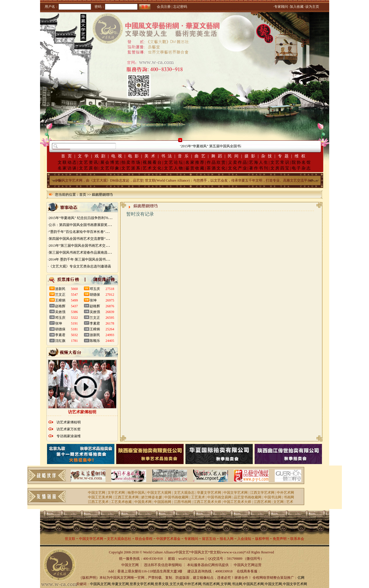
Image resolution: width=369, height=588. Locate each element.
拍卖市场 (131, 162)
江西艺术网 (262, 502)
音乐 (184, 156)
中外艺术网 (285, 493)
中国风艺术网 (253, 584)
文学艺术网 (116, 493)
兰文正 (60, 295)
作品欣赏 (216, 162)
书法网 (237, 584)
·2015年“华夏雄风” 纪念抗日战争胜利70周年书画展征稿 (90, 218)
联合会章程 (144, 539)
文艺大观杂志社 (119, 539)
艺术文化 (153, 168)
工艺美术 (198, 497)
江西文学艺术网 (262, 493)
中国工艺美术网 (100, 497)
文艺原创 (89, 168)
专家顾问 (191, 539)
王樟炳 (60, 300)
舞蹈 (218, 156)
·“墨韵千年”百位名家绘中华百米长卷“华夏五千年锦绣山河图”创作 (98, 232)
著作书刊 (259, 168)
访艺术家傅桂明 (69, 422)
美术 (151, 156)
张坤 (59, 323)
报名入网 (227, 539)
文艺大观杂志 (184, 493)
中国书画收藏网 (176, 497)
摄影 (251, 156)
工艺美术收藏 (121, 502)
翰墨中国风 (136, 493)
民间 (234, 156)
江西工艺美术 (98, 502)
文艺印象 (110, 168)
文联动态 (67, 162)
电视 (118, 156)
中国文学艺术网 (236, 493)
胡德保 (60, 329)
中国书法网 (273, 497)
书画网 (289, 497)
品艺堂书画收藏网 (248, 497)
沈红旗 (60, 341)
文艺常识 (280, 162)
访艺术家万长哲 (69, 429)
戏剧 (101, 156)
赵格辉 (60, 306)
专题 (285, 156)
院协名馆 (302, 162)
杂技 (268, 156)
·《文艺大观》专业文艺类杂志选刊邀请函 (79, 266)
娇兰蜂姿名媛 (152, 497)
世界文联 (162, 584)
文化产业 (238, 168)
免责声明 (280, 539)
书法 (168, 156)
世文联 (70, 539)
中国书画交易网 (219, 497)
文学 (84, 156)
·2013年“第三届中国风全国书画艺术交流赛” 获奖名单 (88, 246)
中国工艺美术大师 (237, 502)
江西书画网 (182, 502)
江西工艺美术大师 (207, 502)
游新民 (60, 289)
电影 (135, 156)
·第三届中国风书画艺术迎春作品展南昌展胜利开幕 (86, 252)
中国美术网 (143, 502)
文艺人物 (174, 168)
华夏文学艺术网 (209, 493)
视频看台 (153, 162)
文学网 (226, 584)
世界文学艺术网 (142, 584)
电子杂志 (302, 168)
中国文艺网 (97, 493)
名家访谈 (67, 168)
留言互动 (209, 539)
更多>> (110, 208)
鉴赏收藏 (195, 168)
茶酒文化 (216, 168)
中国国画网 (163, 502)
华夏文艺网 (120, 584)
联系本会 (297, 539)
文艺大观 (176, 584)
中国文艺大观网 (159, 493)
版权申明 (262, 539)
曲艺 (201, 156)
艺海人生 (259, 162)
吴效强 (60, 312)
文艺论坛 (174, 162)
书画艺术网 (211, 584)
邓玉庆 (60, 318)
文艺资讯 (89, 162)
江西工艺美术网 (127, 497)
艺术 (290, 502)
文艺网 (278, 502)
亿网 (301, 578)
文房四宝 (280, 168)
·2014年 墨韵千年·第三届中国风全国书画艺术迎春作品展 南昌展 (96, 259)
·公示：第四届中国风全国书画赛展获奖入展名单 (85, 225)
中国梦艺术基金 (168, 539)
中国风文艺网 (100, 584)
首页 (68, 156)
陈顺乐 (95, 341)
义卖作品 (238, 162)
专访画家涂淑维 (69, 436)
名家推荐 (195, 162)
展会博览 (110, 162)
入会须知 (244, 539)
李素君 (60, 335)
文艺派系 (131, 168)
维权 (301, 156)
